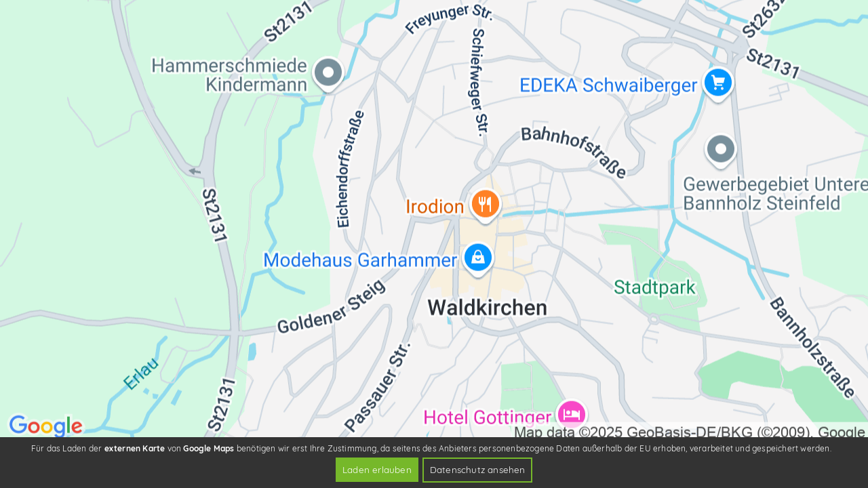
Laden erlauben (377, 469)
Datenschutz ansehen (478, 469)
